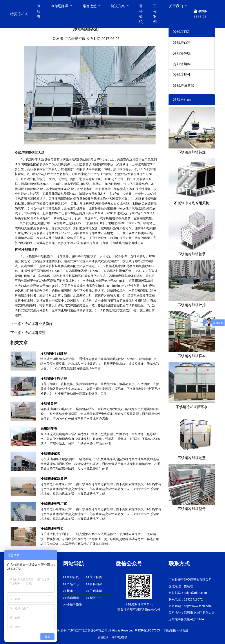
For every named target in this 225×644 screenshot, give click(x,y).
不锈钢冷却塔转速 (192, 152)
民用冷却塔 (49, 428)
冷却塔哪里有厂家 (54, 504)
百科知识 (141, 14)
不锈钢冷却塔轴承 (192, 254)
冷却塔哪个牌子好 (54, 378)
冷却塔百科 (182, 43)
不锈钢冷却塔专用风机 (192, 203)
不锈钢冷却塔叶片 (192, 305)
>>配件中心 (94, 598)
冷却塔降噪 (182, 53)
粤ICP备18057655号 (149, 630)
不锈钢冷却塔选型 (192, 458)
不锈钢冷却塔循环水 (192, 407)
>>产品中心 (71, 584)
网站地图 (170, 630)
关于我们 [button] (176, 6)
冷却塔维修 (120, 637)
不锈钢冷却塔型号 (192, 509)
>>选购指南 (71, 598)
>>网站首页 (71, 577)
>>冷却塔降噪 (73, 605)
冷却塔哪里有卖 (52, 529)
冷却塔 (38, 11)
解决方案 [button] (118, 6)
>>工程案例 (94, 591)
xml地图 (182, 630)
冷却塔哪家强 (35, 333)
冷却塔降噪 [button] (60, 6)
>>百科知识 (94, 584)
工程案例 (155, 14)
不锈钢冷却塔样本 (192, 356)
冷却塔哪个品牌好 (38, 324)
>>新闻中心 (71, 591)
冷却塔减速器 (184, 86)
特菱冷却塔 (19, 14)
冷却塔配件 (182, 75)
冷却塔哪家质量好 (54, 478)
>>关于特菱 (94, 577)
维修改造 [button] (90, 6)
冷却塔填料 (182, 64)
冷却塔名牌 (49, 403)
